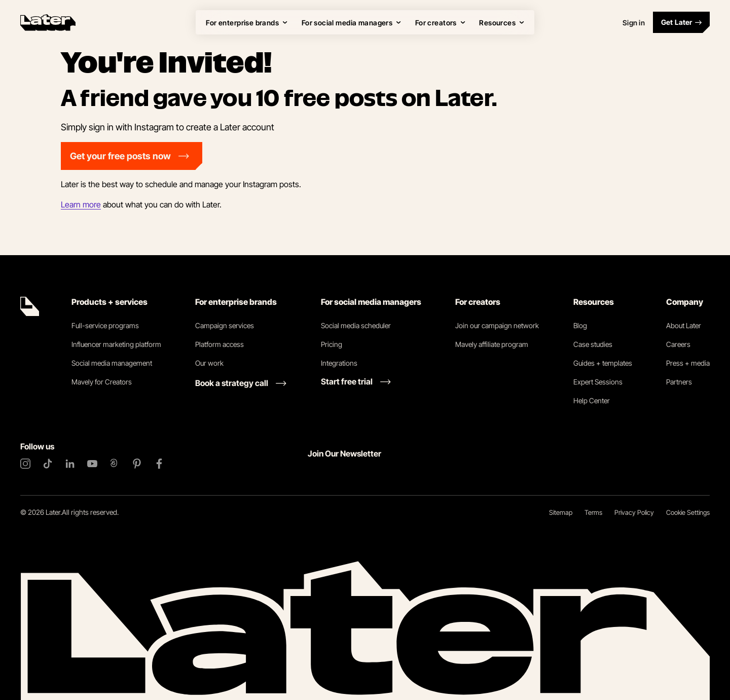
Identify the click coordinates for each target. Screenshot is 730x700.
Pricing (332, 344)
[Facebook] (159, 464)
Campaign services (225, 325)
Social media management (112, 363)
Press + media (688, 363)
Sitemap (561, 512)
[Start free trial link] (356, 381)
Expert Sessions (598, 382)
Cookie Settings (688, 512)
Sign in (634, 23)
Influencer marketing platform (116, 344)
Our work (209, 363)
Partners (679, 382)
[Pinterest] (137, 464)
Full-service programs (105, 325)
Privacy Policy (634, 512)
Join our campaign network (497, 325)
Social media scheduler (356, 325)
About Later (684, 325)
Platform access (220, 344)
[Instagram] (25, 464)
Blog (580, 325)
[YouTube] (92, 464)
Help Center (592, 400)
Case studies (593, 344)
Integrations (339, 363)
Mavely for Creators (102, 382)
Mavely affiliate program (492, 344)
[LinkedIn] (70, 464)
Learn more (81, 204)
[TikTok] (48, 464)
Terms (593, 512)
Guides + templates (603, 363)
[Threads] (115, 464)
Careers (678, 344)
